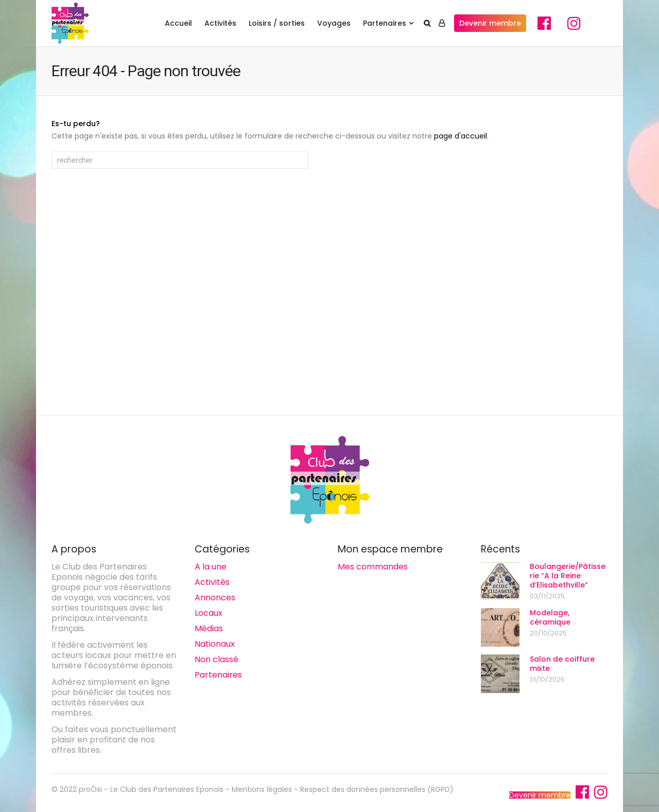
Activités (220, 23)
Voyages (334, 23)
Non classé (216, 659)
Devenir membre (490, 23)
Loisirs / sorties (277, 23)
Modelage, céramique (550, 617)
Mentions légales (262, 789)
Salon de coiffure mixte (562, 664)
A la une (211, 567)
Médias (209, 628)
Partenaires (385, 23)
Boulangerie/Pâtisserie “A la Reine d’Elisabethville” (568, 576)
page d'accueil (461, 136)
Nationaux (215, 644)
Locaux (209, 613)
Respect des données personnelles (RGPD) (377, 789)
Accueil (178, 23)
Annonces (215, 598)
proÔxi (90, 789)
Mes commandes (373, 567)
